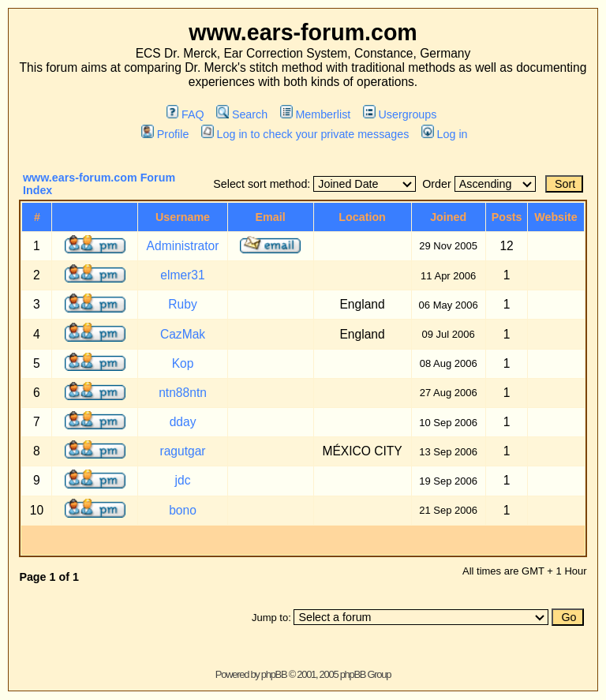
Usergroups (400, 114)
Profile (165, 134)
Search (242, 114)
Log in (444, 134)
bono (183, 510)
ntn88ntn (183, 393)
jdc (183, 480)
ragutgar (182, 451)
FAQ (185, 114)
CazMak (183, 334)
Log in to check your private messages (305, 134)
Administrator (183, 246)
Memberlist (315, 114)
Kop (183, 363)
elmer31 (182, 275)
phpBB (274, 674)
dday (183, 422)
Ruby (182, 304)
